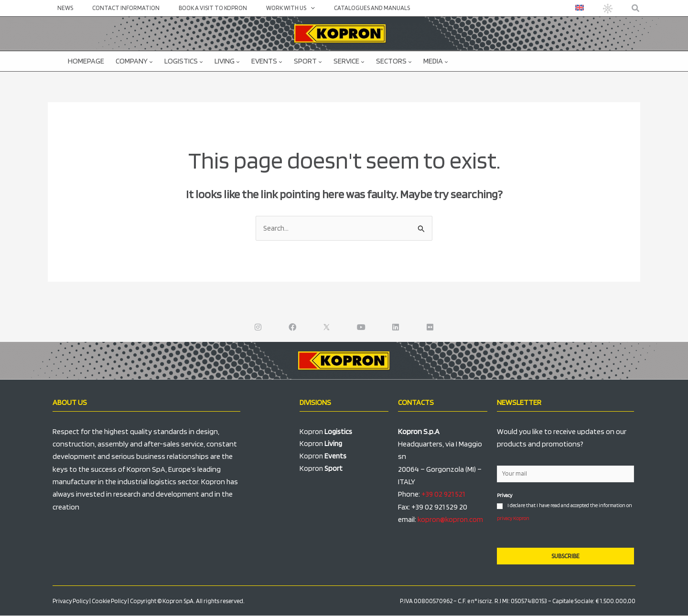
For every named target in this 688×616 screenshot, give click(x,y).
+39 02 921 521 (444, 494)
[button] (636, 8)
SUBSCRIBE (565, 557)
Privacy (505, 496)
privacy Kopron (513, 518)
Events (267, 61)
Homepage (86, 61)
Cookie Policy (109, 601)
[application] (287, 8)
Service (349, 61)
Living (227, 61)
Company (134, 61)
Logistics (184, 61)
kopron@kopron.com (451, 520)
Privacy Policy (70, 601)
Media (436, 61)
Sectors (394, 61)
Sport (308, 61)
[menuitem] (581, 8)
